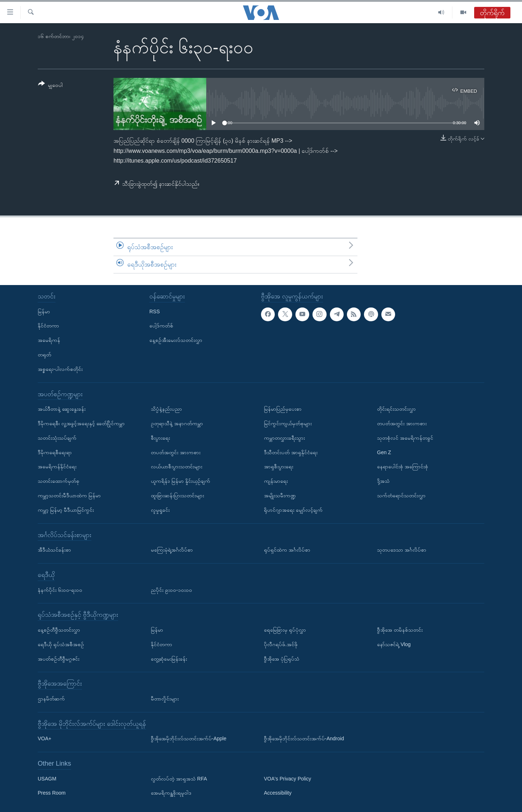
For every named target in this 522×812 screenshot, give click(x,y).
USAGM (47, 778)
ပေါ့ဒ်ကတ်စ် (161, 326)
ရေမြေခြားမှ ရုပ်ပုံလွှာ (285, 630)
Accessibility (278, 793)
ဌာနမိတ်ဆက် (51, 699)
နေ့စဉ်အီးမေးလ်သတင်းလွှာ (176, 340)
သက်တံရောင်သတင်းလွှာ (401, 495)
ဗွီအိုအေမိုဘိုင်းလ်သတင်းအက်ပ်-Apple (188, 738)
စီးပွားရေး (160, 438)
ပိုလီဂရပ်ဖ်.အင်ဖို (281, 644)
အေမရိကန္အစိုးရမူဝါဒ (171, 793)
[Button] (50, 86)
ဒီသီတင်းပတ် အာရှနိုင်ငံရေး (291, 452)
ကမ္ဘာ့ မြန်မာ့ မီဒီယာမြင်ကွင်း (66, 510)
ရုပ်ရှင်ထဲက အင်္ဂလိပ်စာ (287, 550)
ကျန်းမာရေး (276, 481)
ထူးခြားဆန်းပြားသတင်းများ (177, 495)
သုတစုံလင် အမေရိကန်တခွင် (405, 438)
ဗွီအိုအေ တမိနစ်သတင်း (400, 630)
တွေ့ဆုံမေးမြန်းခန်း (169, 658)
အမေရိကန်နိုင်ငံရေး (57, 466)
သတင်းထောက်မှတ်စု (59, 481)
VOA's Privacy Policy (287, 778)
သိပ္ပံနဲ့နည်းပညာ (166, 409)
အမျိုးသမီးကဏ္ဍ (280, 495)
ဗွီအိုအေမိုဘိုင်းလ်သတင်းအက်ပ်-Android (304, 738)
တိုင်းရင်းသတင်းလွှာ (396, 409)
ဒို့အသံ (383, 481)
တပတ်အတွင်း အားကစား (176, 452)
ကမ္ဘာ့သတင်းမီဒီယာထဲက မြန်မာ (69, 495)
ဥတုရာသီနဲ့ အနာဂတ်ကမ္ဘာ (177, 423)
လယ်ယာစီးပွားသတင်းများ (177, 466)
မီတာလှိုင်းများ (165, 699)
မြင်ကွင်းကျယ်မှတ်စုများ (288, 423)
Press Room (52, 793)
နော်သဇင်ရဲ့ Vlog (394, 644)
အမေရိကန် (49, 340)
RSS (155, 311)
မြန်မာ (44, 311)
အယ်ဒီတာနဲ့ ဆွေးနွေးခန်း (62, 409)
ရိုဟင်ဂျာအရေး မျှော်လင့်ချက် (293, 510)
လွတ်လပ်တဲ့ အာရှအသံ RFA (179, 778)
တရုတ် (44, 355)
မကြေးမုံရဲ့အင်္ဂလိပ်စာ (172, 550)
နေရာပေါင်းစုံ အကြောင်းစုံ (403, 466)
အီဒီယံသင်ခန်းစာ (54, 550)
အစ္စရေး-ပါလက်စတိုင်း (60, 369)
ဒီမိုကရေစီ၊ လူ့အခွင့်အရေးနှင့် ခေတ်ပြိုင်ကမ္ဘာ (81, 423)
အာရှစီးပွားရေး (279, 466)
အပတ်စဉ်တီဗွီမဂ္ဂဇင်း (59, 658)
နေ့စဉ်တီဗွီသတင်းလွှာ (59, 630)
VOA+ (45, 738)
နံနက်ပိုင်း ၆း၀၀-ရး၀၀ (60, 590)
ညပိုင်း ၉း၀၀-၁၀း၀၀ (171, 590)
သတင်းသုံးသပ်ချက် (57, 438)
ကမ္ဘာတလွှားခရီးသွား (284, 438)
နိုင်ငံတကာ (48, 326)
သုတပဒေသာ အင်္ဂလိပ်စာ (402, 550)
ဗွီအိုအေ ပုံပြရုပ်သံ (282, 658)
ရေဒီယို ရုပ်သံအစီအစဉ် (61, 644)
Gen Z (384, 452)
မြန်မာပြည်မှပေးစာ (283, 409)
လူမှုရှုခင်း (160, 510)
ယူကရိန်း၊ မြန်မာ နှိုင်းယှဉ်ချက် (181, 481)
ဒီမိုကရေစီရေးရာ (55, 452)
